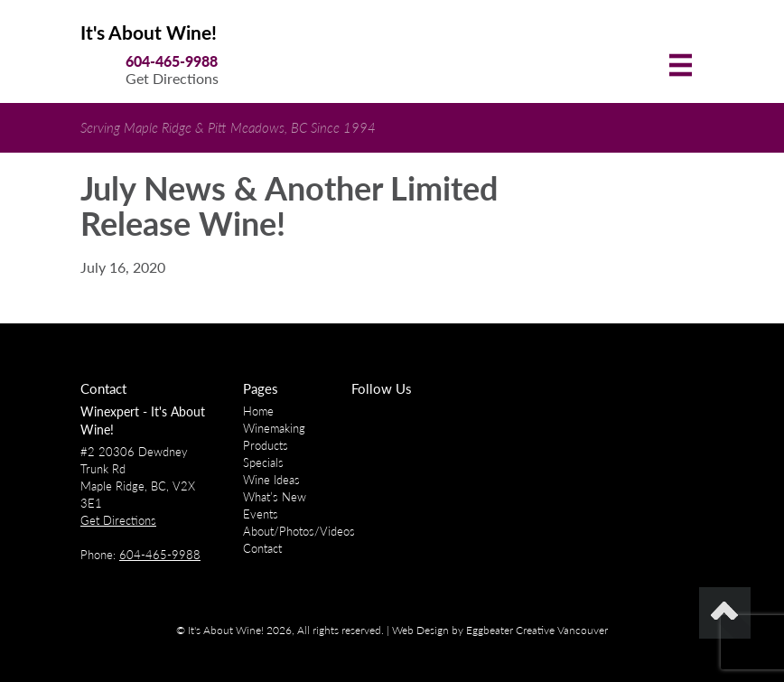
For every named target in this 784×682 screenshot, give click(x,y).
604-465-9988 (172, 61)
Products (266, 445)
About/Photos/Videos (299, 531)
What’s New (275, 497)
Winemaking (274, 428)
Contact (262, 548)
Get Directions (172, 78)
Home (258, 411)
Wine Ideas (271, 480)
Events (261, 514)
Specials (263, 462)
